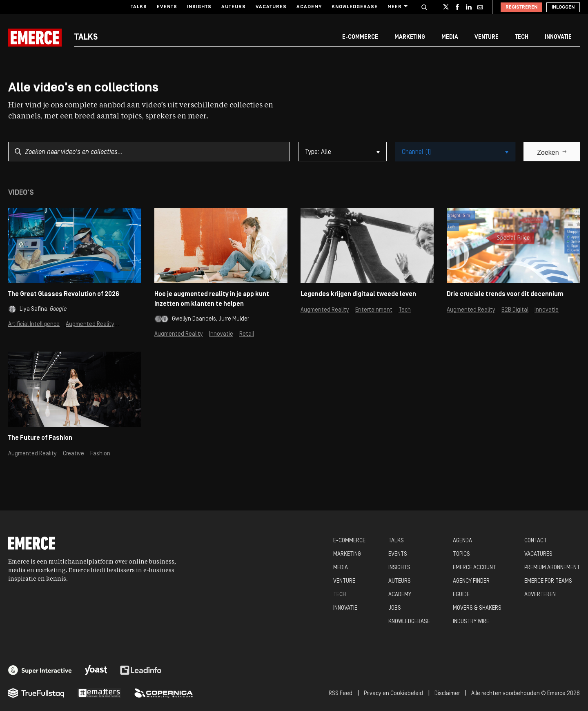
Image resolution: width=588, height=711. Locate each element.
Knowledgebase (355, 7)
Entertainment (374, 310)
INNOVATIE (345, 608)
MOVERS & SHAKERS (477, 608)
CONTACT (536, 541)
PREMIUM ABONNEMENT (552, 568)
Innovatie (558, 37)
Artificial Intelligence (34, 324)
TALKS (396, 541)
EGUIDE (461, 595)
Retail (247, 334)
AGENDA (462, 541)
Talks (139, 7)
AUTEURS (400, 581)
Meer (397, 7)
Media (450, 37)
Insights (199, 7)
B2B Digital (515, 310)
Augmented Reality (90, 324)
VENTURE (344, 581)
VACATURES (538, 554)
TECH (340, 595)
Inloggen (563, 7)
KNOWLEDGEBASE (409, 622)
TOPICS (461, 554)
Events (167, 7)
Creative (73, 454)
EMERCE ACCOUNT (474, 568)
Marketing (410, 37)
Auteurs (234, 7)
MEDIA (341, 568)
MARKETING (347, 554)
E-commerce (360, 37)
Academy (309, 7)
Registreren (521, 7)
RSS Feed (341, 694)
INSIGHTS (399, 568)
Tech (522, 37)
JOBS (395, 608)
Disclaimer (447, 694)
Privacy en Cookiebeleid (393, 694)
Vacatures (271, 7)
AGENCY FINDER (471, 581)
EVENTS (398, 554)
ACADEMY (400, 595)
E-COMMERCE (349, 541)
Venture (487, 37)
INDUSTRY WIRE (471, 622)
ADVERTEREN (540, 595)
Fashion (100, 454)
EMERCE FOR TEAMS (548, 581)
